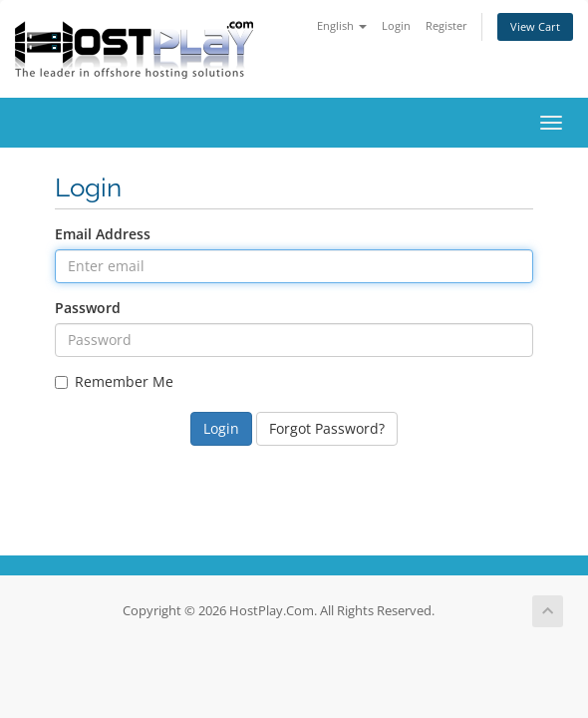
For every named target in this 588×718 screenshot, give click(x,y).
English (342, 25)
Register (446, 25)
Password (88, 308)
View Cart (535, 26)
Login (396, 25)
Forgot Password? (327, 428)
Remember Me (114, 381)
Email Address (103, 234)
